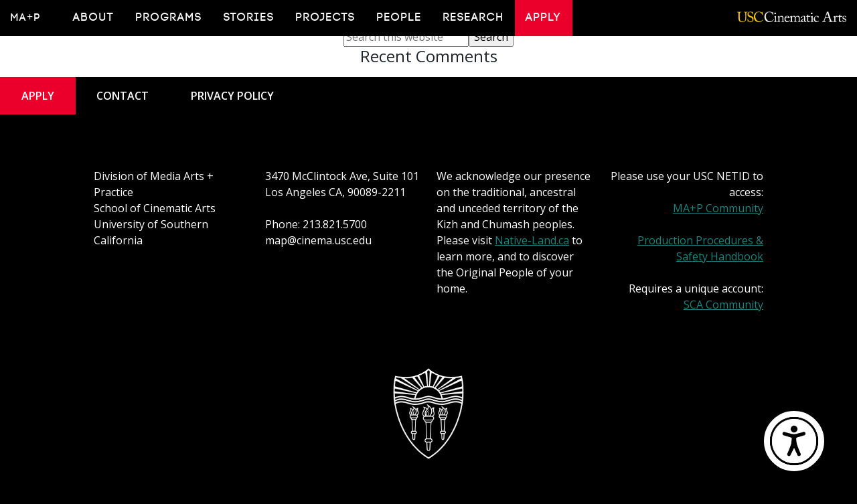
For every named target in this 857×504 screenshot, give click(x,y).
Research (474, 17)
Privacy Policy (232, 96)
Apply (544, 17)
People (399, 17)
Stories (249, 17)
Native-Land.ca (532, 240)
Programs (169, 17)
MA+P (26, 17)
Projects (326, 17)
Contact (123, 96)
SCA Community (723, 305)
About (94, 17)
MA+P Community (718, 208)
